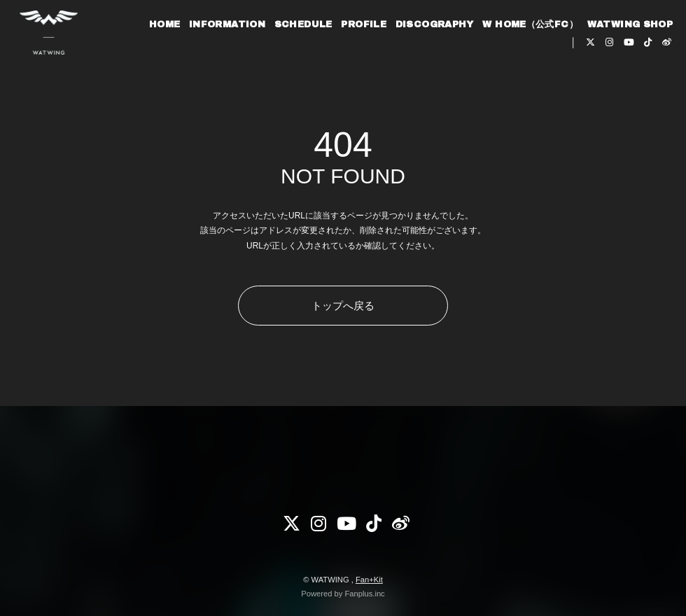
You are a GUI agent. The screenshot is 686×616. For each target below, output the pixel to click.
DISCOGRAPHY (421, 55)
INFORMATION (214, 55)
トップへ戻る (343, 306)
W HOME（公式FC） (517, 55)
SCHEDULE (289, 55)
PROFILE (350, 55)
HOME (152, 55)
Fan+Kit (369, 580)
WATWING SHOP (616, 55)
